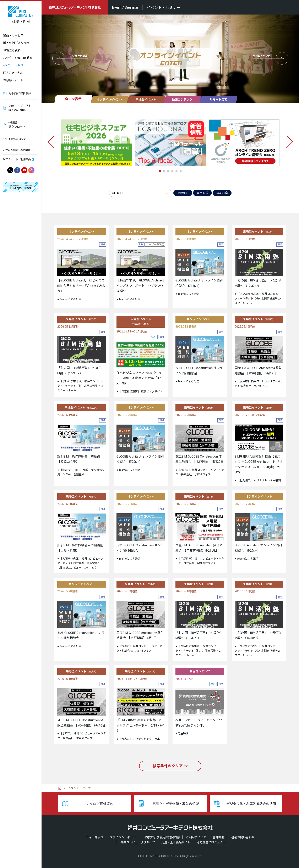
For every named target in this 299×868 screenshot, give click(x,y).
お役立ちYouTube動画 (18, 58)
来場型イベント (146, 100)
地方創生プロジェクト (211, 842)
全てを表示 (73, 99)
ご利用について (196, 837)
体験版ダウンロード (17, 125)
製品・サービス (13, 35)
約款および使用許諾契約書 (162, 837)
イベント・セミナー (16, 65)
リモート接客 (218, 100)
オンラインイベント (110, 100)
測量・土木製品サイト (176, 842)
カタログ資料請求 (20, 94)
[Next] (288, 146)
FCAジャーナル (13, 73)
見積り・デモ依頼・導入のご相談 (21, 108)
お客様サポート (13, 80)
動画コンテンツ (182, 100)
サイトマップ (95, 837)
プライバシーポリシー (124, 837)
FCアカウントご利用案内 (17, 159)
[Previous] (53, 146)
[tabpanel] (97, 143)
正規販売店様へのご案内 (17, 150)
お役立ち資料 (12, 50)
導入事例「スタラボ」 (18, 43)
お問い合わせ (17, 139)
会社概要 (218, 837)
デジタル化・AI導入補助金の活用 (251, 804)
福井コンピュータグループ (138, 842)
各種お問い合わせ (243, 837)
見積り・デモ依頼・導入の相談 (175, 804)
